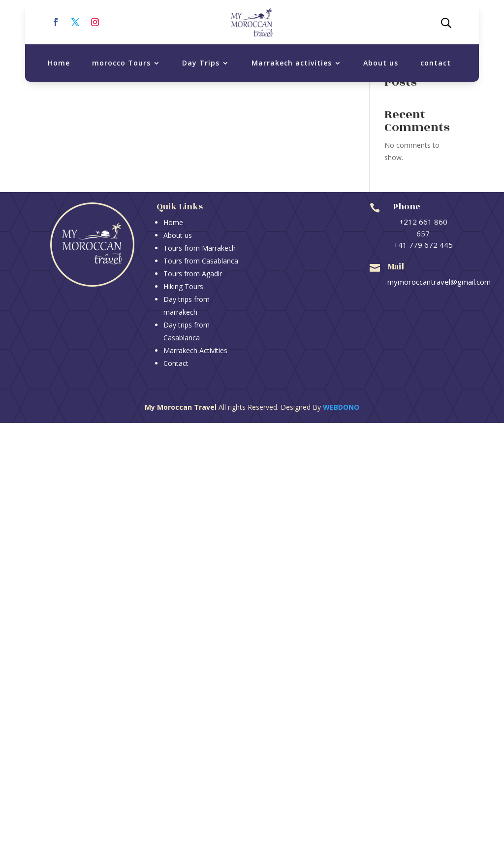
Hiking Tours (183, 286)
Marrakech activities (292, 63)
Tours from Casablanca (201, 261)
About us (381, 63)
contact (436, 63)
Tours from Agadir (193, 274)
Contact (176, 363)
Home (59, 63)
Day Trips (201, 63)
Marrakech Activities (195, 350)
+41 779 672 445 (423, 245)
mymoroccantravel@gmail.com (439, 282)
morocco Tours (121, 63)
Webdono (341, 407)
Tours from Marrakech (200, 248)
